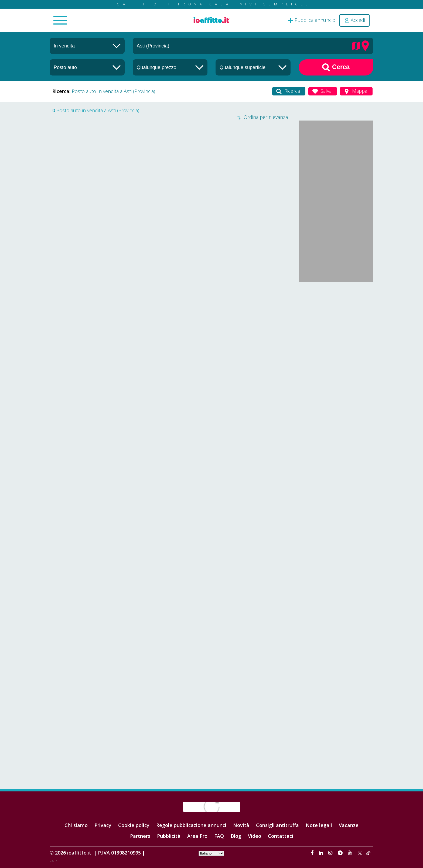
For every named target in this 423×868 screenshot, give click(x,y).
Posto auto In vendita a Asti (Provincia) (113, 91)
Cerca (336, 67)
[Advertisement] (336, 367)
